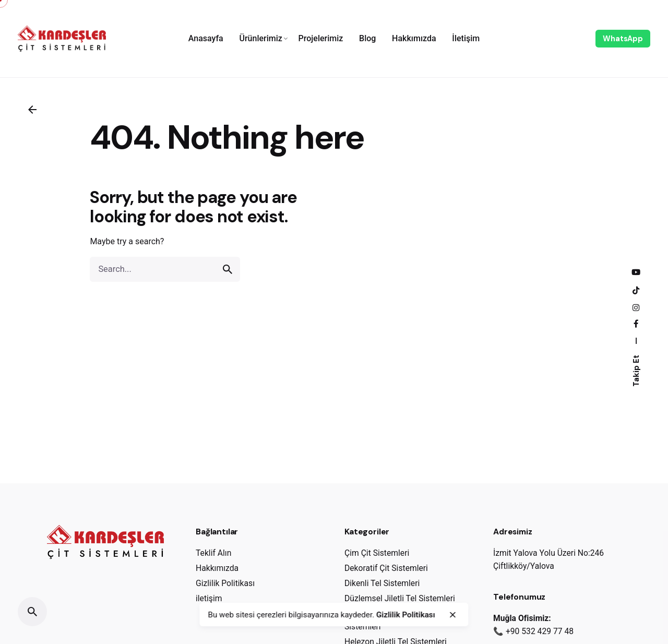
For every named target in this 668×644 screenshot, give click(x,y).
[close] (452, 615)
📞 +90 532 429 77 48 (533, 631)
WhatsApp (623, 39)
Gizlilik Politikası (406, 615)
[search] (228, 269)
